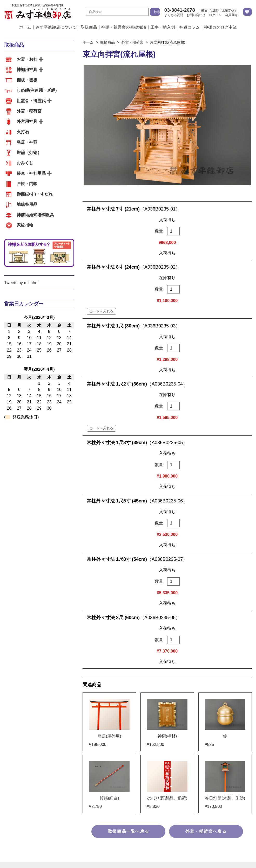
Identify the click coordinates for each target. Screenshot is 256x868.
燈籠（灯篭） (29, 153)
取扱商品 (89, 27)
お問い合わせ (196, 15)
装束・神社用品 (31, 173)
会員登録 (231, 15)
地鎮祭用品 (27, 204)
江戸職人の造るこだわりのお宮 (121, 641)
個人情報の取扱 (128, 787)
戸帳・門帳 (27, 184)
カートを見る (247, 12)
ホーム (25, 27)
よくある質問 (174, 15)
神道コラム (190, 27)
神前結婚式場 (59, 692)
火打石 (23, 132)
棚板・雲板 (27, 80)
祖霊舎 (36, 692)
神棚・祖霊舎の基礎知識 (124, 27)
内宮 (8, 692)
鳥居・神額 (27, 142)
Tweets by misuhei (21, 283)
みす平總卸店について (56, 27)
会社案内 (184, 641)
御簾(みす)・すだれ (35, 194)
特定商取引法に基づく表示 (128, 777)
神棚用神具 (27, 70)
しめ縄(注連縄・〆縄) (37, 90)
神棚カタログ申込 (220, 27)
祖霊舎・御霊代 (31, 101)
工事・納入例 (163, 27)
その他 (82, 692)
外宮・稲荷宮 (29, 111)
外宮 (21, 692)
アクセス (163, 641)
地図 (165, 709)
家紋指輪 (25, 225)
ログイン (215, 15)
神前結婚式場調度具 (35, 215)
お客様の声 (103, 692)
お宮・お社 (27, 59)
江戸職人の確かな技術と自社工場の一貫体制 (46, 641)
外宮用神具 (27, 121)
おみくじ (25, 163)
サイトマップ (128, 798)
